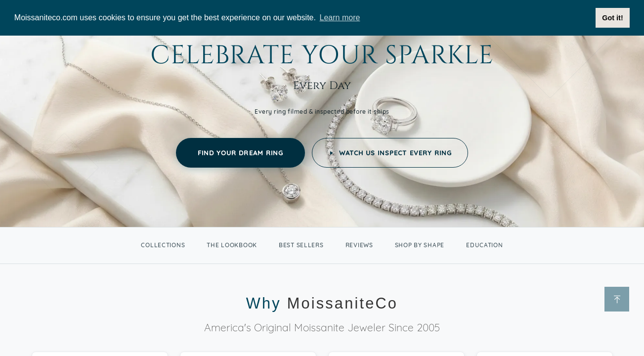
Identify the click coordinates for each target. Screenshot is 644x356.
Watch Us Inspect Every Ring (390, 259)
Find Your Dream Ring (240, 259)
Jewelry (302, 61)
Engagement (165, 61)
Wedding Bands (236, 61)
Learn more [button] (340, 18)
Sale (395, 61)
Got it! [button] (612, 18)
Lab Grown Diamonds (467, 63)
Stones (352, 61)
